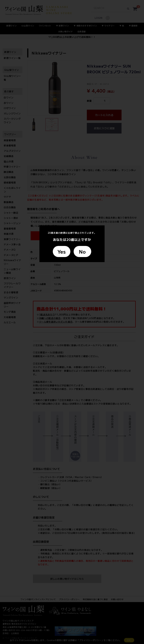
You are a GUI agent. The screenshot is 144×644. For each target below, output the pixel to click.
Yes (62, 251)
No (82, 251)
